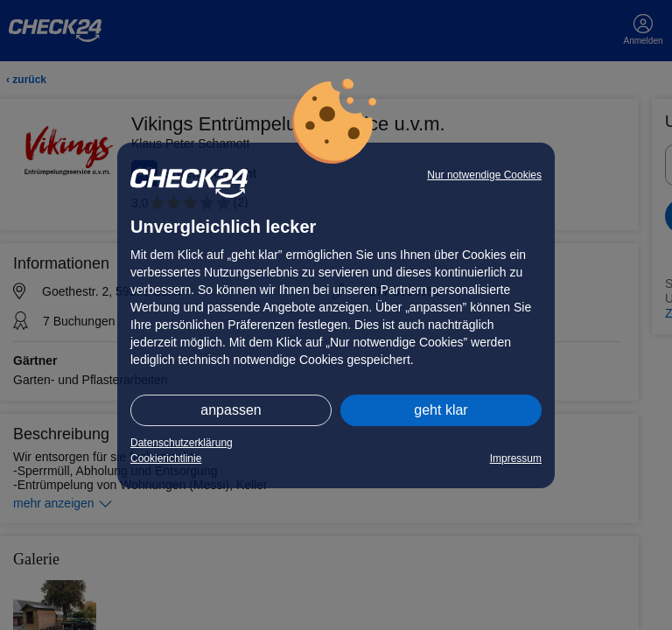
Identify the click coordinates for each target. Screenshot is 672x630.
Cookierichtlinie (166, 458)
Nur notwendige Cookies (484, 175)
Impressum (516, 458)
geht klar (441, 410)
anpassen (231, 410)
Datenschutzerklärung (182, 443)
